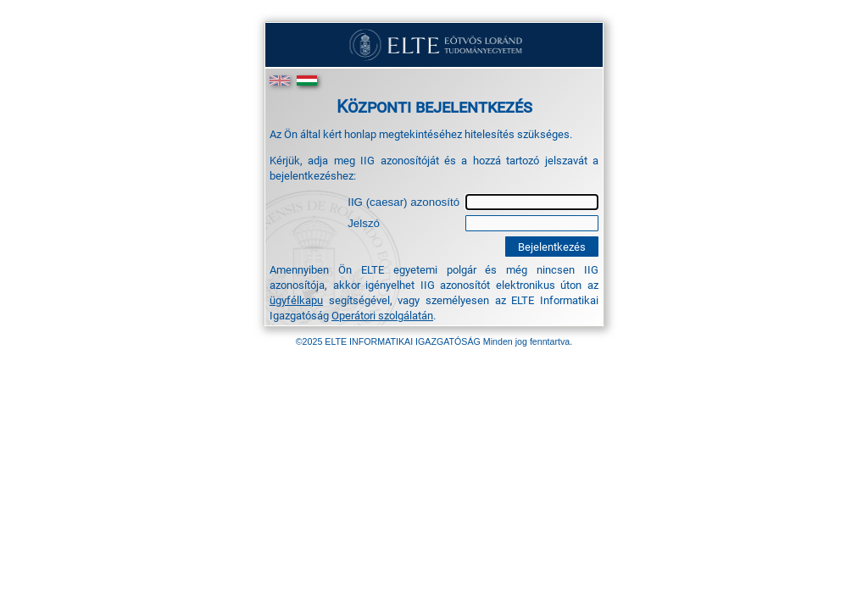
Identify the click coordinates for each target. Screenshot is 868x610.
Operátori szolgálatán (382, 315)
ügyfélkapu (296, 300)
